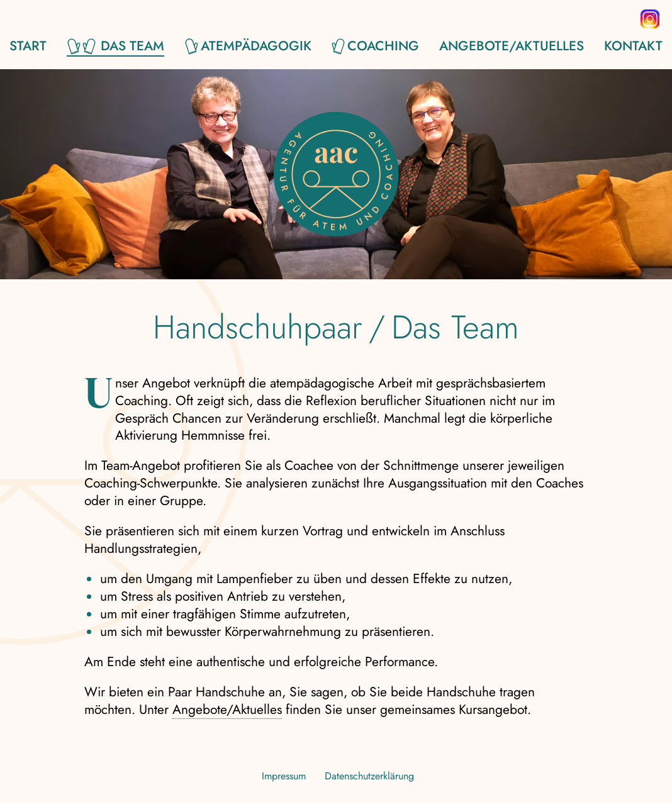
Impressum (284, 776)
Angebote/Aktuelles (512, 47)
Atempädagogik (256, 47)
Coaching (383, 47)
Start (28, 47)
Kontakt (633, 47)
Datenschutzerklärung (369, 776)
